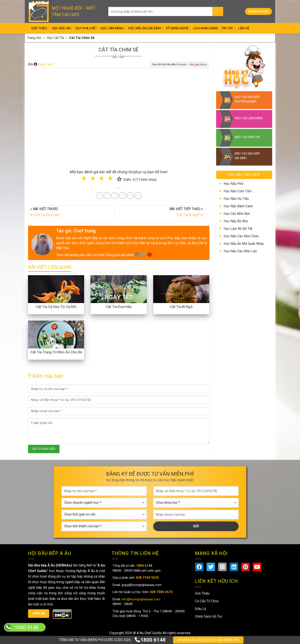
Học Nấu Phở (233, 184)
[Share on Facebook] (99, 196)
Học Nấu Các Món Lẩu (240, 251)
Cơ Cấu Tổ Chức (207, 601)
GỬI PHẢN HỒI (44, 449)
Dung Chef (45, 64)
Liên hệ (39, 613)
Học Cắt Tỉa (55, 38)
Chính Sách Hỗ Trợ (208, 616)
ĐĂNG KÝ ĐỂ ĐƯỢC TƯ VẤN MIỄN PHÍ (208, 640)
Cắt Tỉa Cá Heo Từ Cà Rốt (56, 307)
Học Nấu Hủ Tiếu (236, 199)
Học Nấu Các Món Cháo (241, 236)
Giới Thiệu (40, 28)
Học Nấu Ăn (62, 28)
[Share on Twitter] (107, 196)
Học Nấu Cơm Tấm (238, 191)
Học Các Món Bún (237, 214)
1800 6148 (150, 640)
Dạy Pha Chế (86, 28)
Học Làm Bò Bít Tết (238, 229)
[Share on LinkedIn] (123, 196)
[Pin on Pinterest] (115, 196)
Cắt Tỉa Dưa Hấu (119, 307)
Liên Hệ (244, 28)
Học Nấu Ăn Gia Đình (146, 28)
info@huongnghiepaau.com (140, 599)
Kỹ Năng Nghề (178, 28)
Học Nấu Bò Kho (236, 221)
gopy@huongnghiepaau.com (141, 585)
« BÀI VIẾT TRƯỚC (71, 213)
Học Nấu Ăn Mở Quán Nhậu (244, 244)
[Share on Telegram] (138, 196)
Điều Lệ (200, 609)
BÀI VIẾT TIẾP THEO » (162, 213)
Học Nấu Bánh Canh (238, 206)
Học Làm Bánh (113, 28)
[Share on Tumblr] (130, 196)
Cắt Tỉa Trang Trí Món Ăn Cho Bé (56, 352)
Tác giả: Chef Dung (76, 231)
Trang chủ (34, 38)
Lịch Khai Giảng (206, 28)
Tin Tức (228, 28)
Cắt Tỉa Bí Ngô (181, 307)
